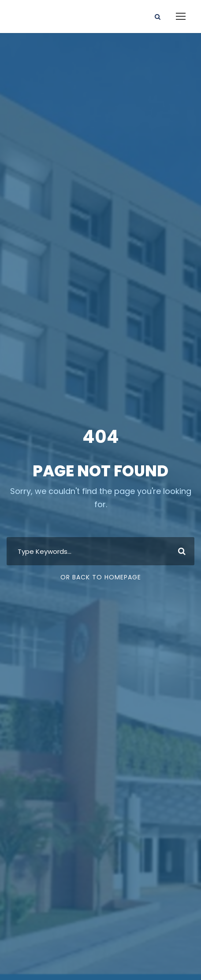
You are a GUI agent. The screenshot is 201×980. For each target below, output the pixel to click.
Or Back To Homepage (101, 577)
